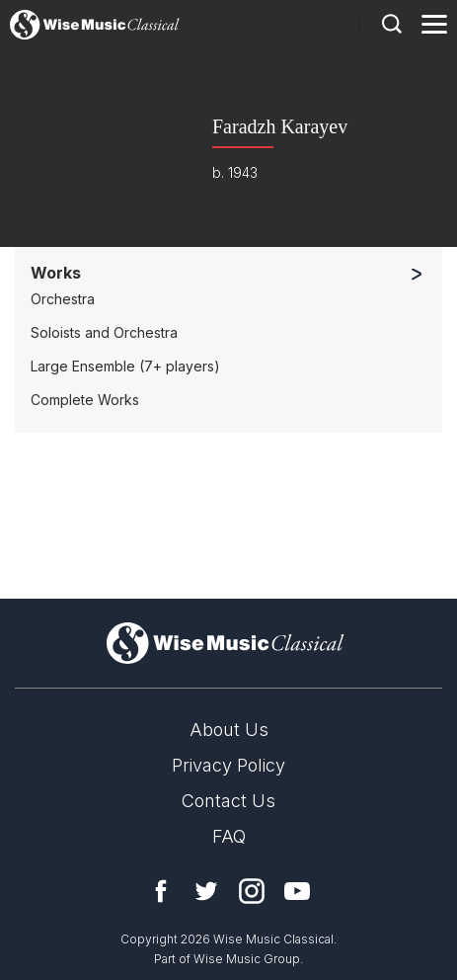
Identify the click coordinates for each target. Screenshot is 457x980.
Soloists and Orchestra (104, 332)
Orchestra (63, 299)
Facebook (161, 891)
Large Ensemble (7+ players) (125, 366)
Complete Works (85, 400)
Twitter (206, 891)
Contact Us (228, 801)
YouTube (297, 891)
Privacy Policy (228, 765)
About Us (229, 730)
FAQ (229, 836)
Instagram (252, 891)
